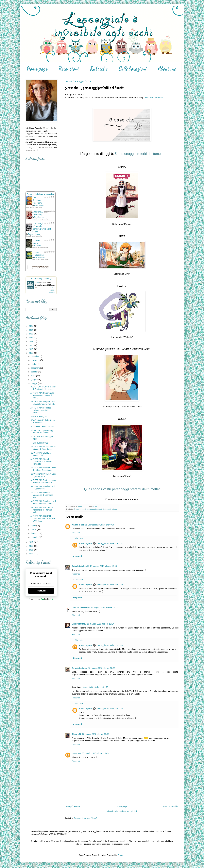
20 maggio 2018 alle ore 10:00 (96, 734)
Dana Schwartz (39, 217)
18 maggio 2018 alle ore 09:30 (101, 525)
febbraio (35, 533)
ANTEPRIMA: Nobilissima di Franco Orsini (43, 488)
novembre (36, 360)
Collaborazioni (133, 69)
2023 (31, 334)
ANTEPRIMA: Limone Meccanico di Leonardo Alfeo (42, 495)
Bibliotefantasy (79, 624)
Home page (37, 69)
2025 (31, 326)
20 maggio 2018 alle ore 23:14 (110, 709)
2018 (31, 353)
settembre (36, 368)
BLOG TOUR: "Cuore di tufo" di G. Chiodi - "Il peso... (43, 388)
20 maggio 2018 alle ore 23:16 (110, 645)
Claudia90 (77, 734)
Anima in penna (79, 525)
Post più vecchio (171, 806)
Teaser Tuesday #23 (39, 416)
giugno (34, 380)
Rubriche (99, 69)
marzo (34, 530)
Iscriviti (41, 591)
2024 (31, 330)
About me (167, 69)
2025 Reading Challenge (41, 278)
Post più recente (73, 806)
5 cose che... (79, 509)
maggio (34, 383)
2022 (31, 338)
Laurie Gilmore (39, 205)
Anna (37, 282)
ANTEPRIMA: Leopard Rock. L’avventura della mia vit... (43, 403)
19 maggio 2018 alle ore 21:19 (95, 687)
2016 (31, 546)
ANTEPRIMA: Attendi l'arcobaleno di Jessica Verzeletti (41, 461)
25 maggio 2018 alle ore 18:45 (95, 753)
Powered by (41, 599)
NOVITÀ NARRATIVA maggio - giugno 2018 (43, 475)
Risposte (79, 538)
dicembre (35, 356)
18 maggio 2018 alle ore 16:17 (100, 624)
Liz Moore (37, 246)
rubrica (115, 509)
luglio (34, 376)
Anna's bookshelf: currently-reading (41, 194)
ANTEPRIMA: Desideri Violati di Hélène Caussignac (43, 469)
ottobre (34, 364)
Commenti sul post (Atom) (85, 818)
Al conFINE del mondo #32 (42, 426)
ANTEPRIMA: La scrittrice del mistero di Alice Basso (43, 448)
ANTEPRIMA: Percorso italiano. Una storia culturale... (41, 410)
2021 (31, 341)
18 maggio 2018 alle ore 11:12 (104, 607)
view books (52, 293)
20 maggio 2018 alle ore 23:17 (110, 543)
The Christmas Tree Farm (37, 200)
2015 (31, 550)
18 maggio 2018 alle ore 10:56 (103, 566)
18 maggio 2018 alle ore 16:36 (102, 668)
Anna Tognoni (86, 543)
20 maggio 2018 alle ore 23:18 (110, 585)
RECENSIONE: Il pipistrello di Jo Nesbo (42, 421)
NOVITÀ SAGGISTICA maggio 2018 (40, 454)
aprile (34, 526)
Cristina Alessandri (81, 607)
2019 (31, 349)
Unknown (76, 753)
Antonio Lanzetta (40, 257)
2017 (31, 542)
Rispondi (76, 533)
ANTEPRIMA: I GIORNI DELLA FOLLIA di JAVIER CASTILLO (43, 518)
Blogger (121, 855)
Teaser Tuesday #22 (39, 443)
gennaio (35, 537)
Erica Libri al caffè (81, 566)
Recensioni (69, 69)
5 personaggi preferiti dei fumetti (98, 509)
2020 (31, 345)
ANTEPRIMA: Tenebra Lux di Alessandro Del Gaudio (43, 502)
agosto (34, 372)
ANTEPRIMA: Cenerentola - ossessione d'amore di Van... (43, 395)
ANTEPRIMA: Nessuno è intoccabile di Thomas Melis (42, 510)
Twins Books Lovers (153, 98)
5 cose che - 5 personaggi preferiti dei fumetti (42, 432)
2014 (31, 554)
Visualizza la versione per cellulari (122, 811)
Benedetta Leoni (80, 668)
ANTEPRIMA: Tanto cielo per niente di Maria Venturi (43, 481)
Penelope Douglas (34, 234)
